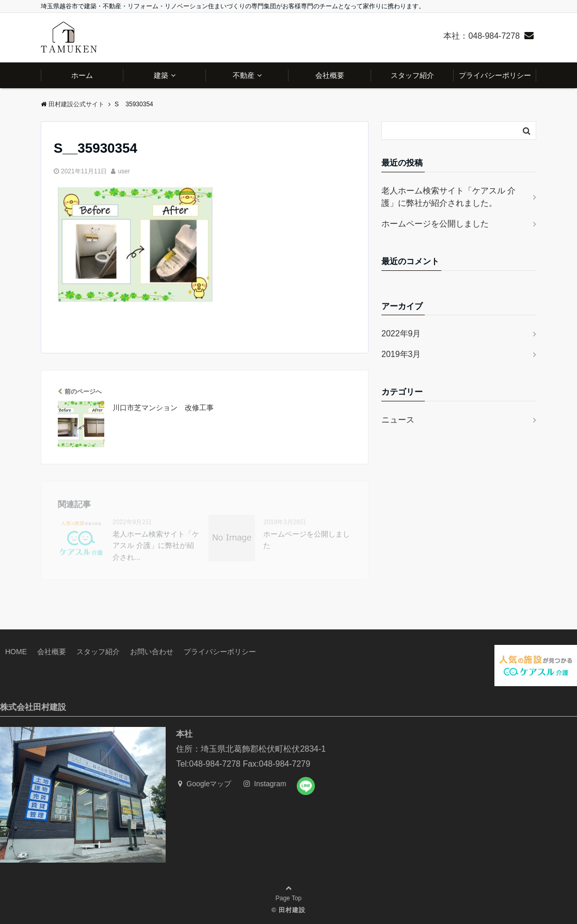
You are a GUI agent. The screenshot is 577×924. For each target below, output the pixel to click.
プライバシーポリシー (495, 75)
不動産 (244, 75)
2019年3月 (401, 354)
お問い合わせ (152, 652)
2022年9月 (401, 334)
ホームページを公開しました (435, 224)
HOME (16, 652)
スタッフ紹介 (412, 75)
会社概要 (330, 75)
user (124, 171)
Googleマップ (205, 784)
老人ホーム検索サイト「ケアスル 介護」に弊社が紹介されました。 (448, 197)
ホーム (82, 75)
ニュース (398, 420)
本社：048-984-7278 (482, 36)
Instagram (265, 784)
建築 (161, 75)
